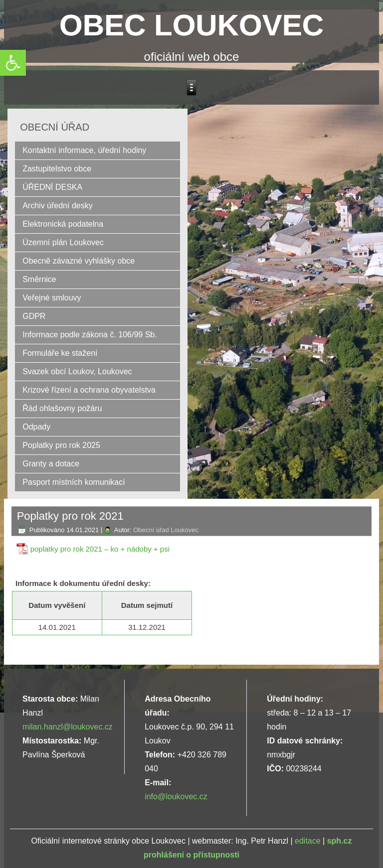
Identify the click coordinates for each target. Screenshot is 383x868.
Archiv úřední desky (58, 206)
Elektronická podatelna (63, 224)
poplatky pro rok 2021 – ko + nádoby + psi (100, 549)
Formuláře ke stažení (60, 353)
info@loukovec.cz (176, 796)
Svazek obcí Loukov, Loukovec (77, 371)
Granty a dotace (51, 464)
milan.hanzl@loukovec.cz (68, 727)
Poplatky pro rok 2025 (61, 445)
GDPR (34, 316)
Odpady (36, 427)
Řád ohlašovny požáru (62, 408)
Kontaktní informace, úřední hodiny (84, 150)
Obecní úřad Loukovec (166, 530)
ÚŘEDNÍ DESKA (52, 187)
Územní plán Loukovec (63, 242)
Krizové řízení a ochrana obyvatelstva (89, 390)
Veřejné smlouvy (52, 298)
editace (308, 841)
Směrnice (39, 279)
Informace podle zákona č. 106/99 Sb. (90, 335)
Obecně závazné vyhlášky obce (79, 261)
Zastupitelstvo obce (57, 169)
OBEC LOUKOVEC (191, 25)
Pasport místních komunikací (74, 482)
